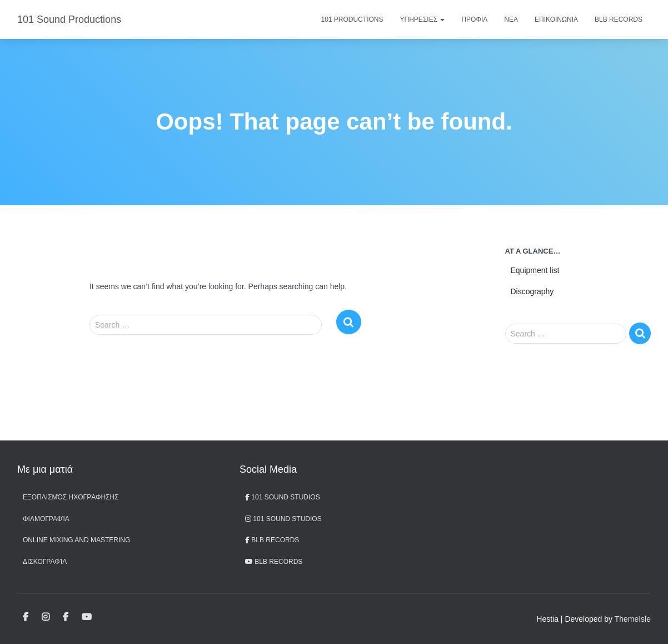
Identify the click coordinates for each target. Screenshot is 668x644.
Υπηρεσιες (423, 19)
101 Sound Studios (283, 497)
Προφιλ (474, 19)
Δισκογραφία (45, 562)
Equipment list (535, 270)
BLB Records (619, 19)
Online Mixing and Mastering (76, 540)
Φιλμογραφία (46, 519)
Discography (532, 291)
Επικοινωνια (556, 19)
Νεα (511, 19)
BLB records (274, 562)
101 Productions (352, 19)
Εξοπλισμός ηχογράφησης (71, 497)
